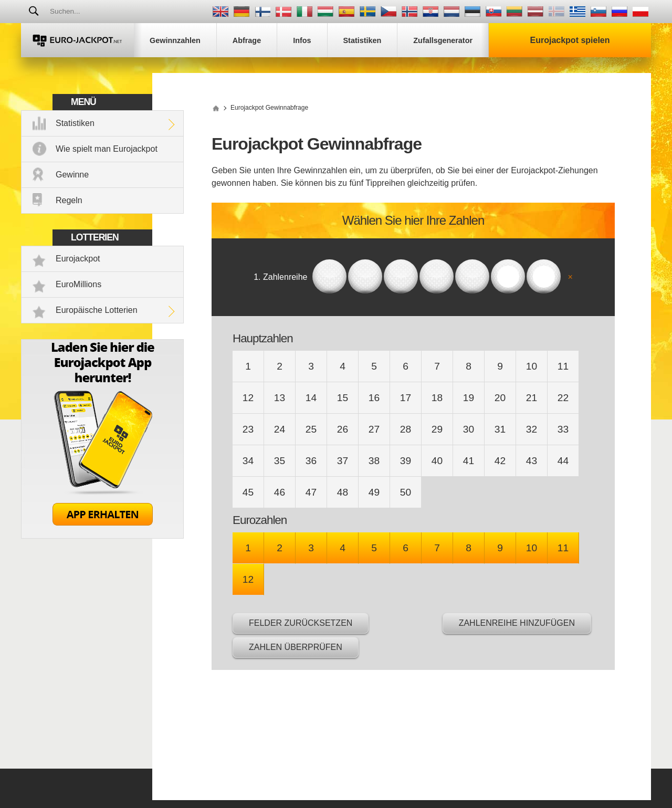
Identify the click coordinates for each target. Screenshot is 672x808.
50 (406, 492)
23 (248, 429)
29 (437, 429)
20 (500, 398)
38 (374, 461)
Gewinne (72, 175)
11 (563, 366)
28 (406, 429)
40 (437, 461)
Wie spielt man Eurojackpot (107, 149)
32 (532, 429)
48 (343, 492)
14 (311, 398)
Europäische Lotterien (97, 310)
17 (406, 398)
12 (248, 398)
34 (248, 461)
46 (280, 492)
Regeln (69, 200)
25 (311, 429)
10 (532, 366)
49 (374, 492)
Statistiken (75, 123)
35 (280, 461)
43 (532, 461)
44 (563, 461)
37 (343, 461)
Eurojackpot (78, 259)
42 (500, 461)
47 (311, 492)
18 (437, 398)
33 (563, 429)
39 (406, 461)
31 (500, 429)
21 (532, 398)
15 (343, 398)
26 (343, 429)
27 (374, 429)
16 (374, 398)
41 (469, 461)
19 (469, 398)
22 (563, 398)
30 (469, 429)
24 (280, 429)
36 (311, 461)
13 (280, 398)
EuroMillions (78, 284)
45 (248, 492)
